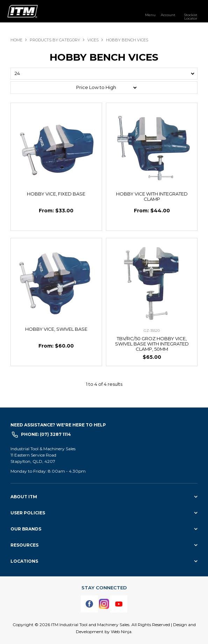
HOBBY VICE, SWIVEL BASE (56, 329)
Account (168, 15)
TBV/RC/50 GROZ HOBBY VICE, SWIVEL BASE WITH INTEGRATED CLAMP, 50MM (152, 344)
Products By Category (55, 40)
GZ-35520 (152, 331)
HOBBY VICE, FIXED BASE (56, 194)
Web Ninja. (122, 632)
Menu (150, 15)
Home (16, 40)
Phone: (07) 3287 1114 (46, 434)
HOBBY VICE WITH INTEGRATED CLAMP (152, 196)
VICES (93, 40)
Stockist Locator (191, 16)
